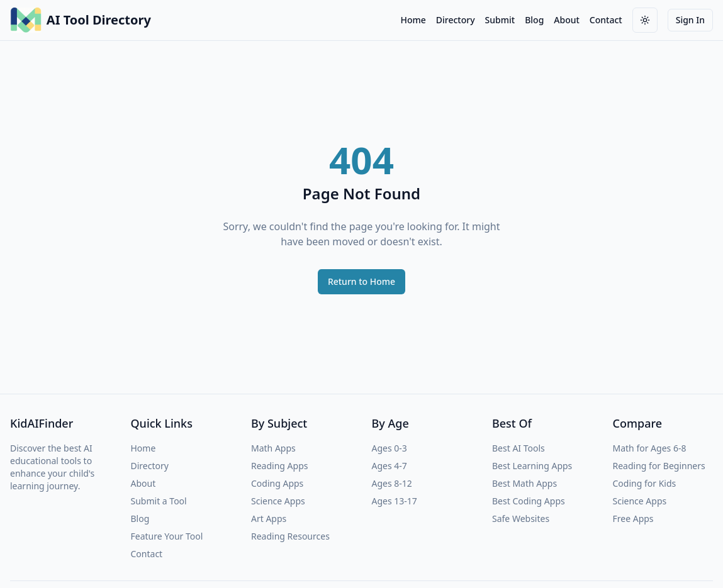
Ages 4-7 (390, 466)
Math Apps (273, 448)
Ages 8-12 (392, 483)
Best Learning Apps (532, 466)
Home (413, 20)
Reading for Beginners (659, 466)
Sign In (690, 20)
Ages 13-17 (395, 501)
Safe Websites (521, 519)
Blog (534, 20)
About (567, 20)
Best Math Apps (524, 483)
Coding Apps (277, 483)
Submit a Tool (159, 501)
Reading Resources (290, 536)
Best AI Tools (518, 448)
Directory (456, 20)
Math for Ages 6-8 (650, 448)
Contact (606, 20)
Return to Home (361, 281)
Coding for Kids (645, 483)
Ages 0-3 (390, 448)
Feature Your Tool (167, 536)
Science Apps (278, 501)
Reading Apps (279, 466)
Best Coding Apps (529, 501)
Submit (500, 20)
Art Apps (269, 519)
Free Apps (633, 519)
